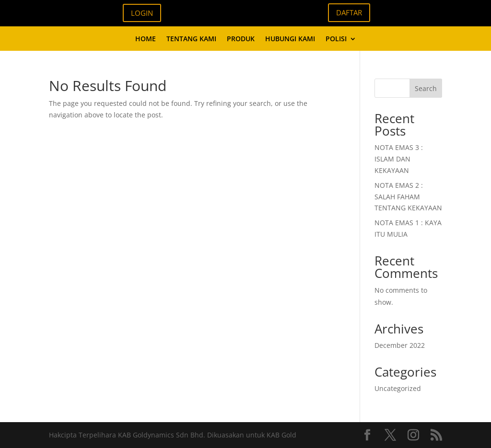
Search (426, 88)
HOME (146, 39)
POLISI (336, 39)
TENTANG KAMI (191, 39)
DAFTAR (349, 12)
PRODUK (241, 39)
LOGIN (142, 13)
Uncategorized (398, 388)
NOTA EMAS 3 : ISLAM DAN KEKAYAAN (399, 159)
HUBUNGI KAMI (290, 39)
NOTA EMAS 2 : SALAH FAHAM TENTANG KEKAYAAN (408, 197)
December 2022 (400, 345)
